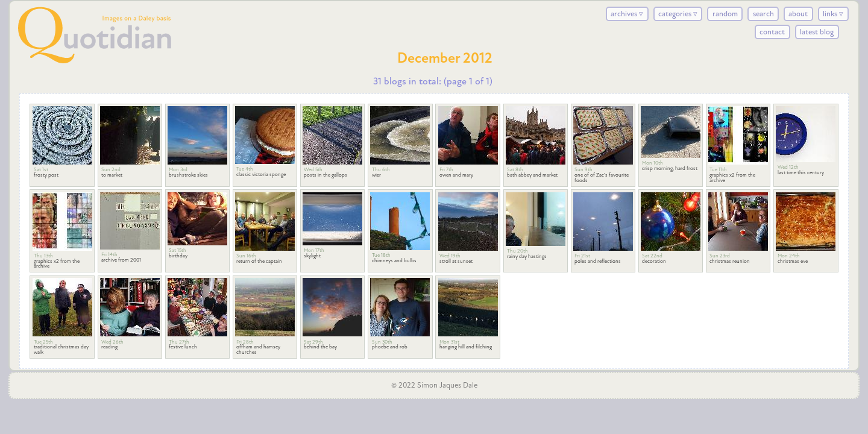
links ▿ (833, 14)
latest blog (817, 32)
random (725, 14)
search (763, 14)
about (798, 14)
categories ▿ (678, 14)
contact (772, 32)
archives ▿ (627, 14)
